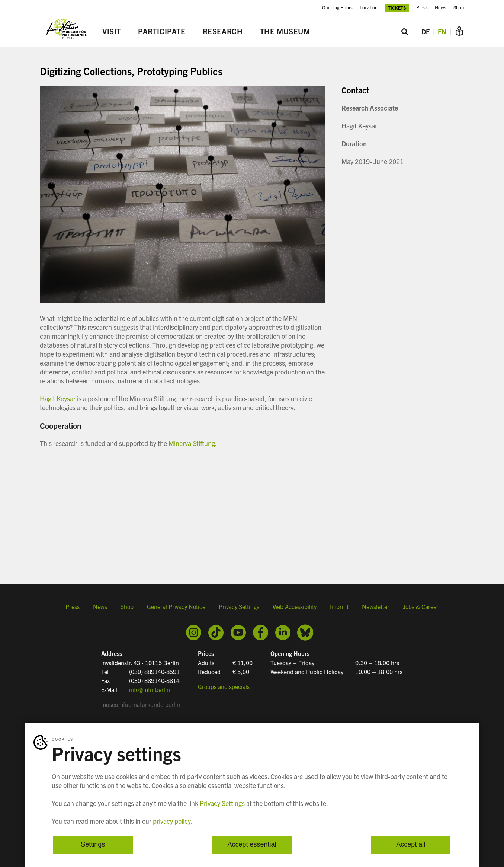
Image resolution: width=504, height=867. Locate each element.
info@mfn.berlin (150, 689)
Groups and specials (224, 686)
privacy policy (172, 821)
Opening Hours (337, 7)
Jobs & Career (421, 606)
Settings (93, 845)
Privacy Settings (239, 606)
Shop (459, 7)
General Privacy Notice (176, 606)
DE (426, 31)
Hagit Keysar (58, 399)
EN (442, 31)
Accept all (411, 845)
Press (422, 7)
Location (369, 7)
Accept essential (252, 845)
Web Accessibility (295, 606)
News (441, 7)
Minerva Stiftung (191, 443)
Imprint (339, 606)
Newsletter (376, 606)
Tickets (397, 8)
